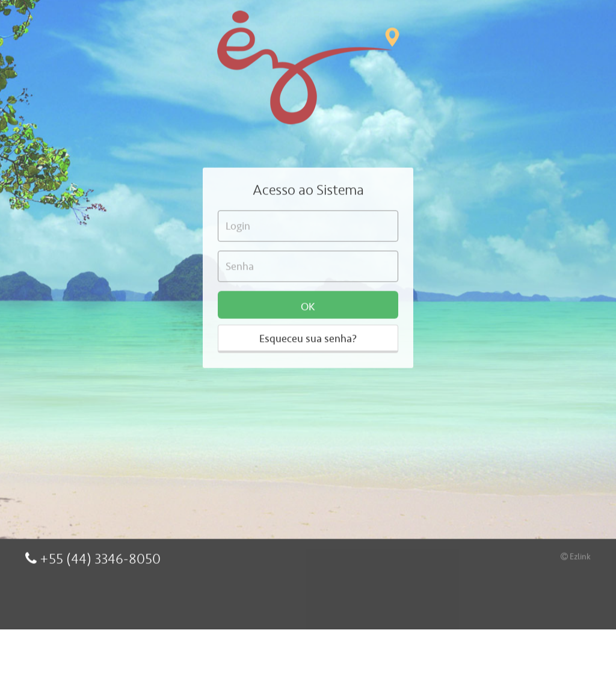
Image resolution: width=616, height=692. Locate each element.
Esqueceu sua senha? (308, 315)
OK (308, 283)
